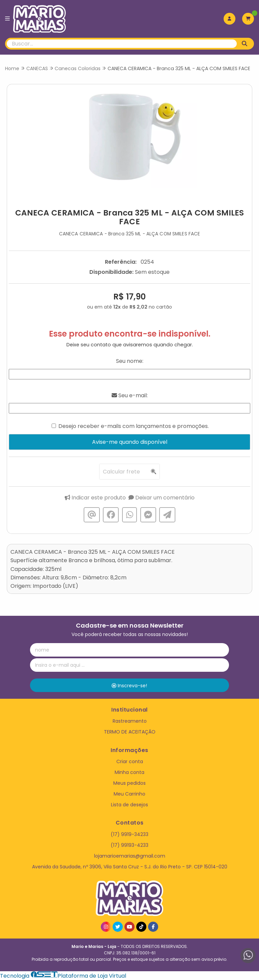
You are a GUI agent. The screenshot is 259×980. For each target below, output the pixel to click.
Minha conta (129, 772)
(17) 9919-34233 (129, 834)
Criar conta (130, 761)
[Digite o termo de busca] (122, 44)
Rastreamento (130, 721)
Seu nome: (130, 361)
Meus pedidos (129, 783)
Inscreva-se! (129, 686)
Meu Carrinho (129, 794)
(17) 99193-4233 (129, 845)
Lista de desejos (129, 805)
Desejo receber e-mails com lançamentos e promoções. (134, 426)
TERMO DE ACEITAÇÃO (130, 732)
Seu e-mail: (130, 395)
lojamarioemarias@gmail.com (130, 856)
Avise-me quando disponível (130, 442)
